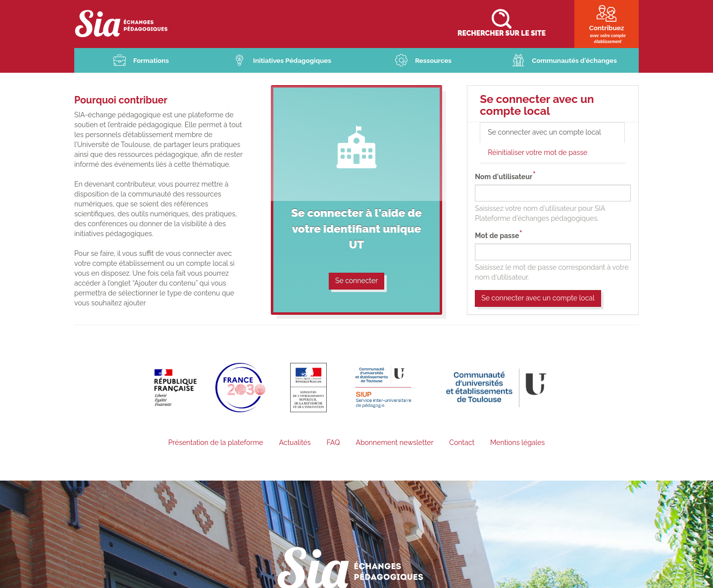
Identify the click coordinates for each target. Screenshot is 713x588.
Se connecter (356, 281)
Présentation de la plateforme (216, 443)
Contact (462, 443)
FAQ (333, 443)
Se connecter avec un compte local (556, 136)
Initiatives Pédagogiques (292, 61)
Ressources (433, 61)
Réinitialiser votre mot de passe (537, 153)
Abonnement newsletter (394, 443)
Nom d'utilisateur (504, 177)
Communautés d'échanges (575, 61)
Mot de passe (497, 236)
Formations (151, 61)
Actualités (295, 443)
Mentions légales (517, 443)
